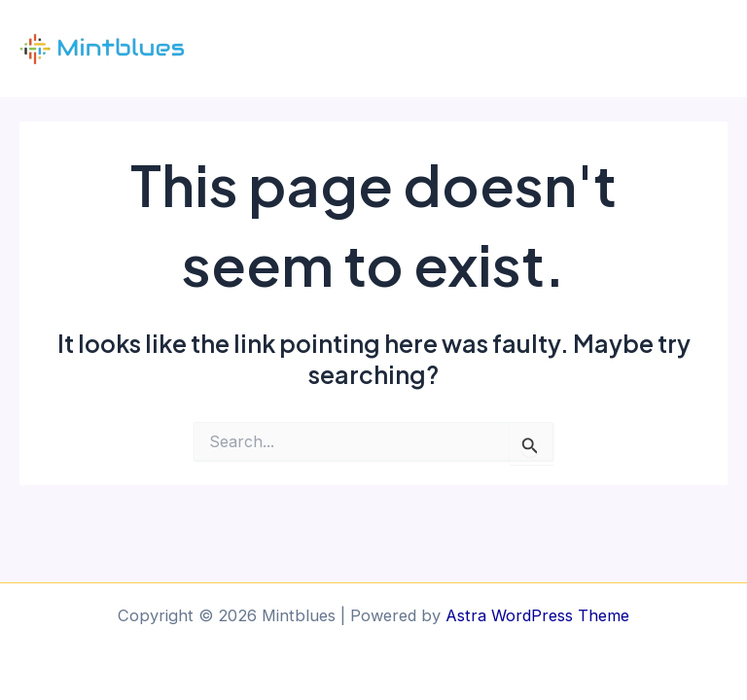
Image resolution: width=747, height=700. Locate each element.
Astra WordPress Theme (537, 615)
